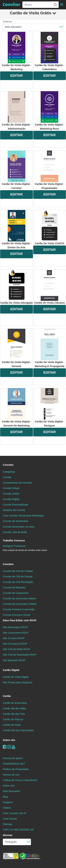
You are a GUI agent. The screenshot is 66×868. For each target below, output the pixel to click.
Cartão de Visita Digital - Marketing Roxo (50, 111)
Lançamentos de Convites (17, 483)
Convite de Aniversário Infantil (20, 604)
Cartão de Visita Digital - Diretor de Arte (16, 229)
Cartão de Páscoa (13, 719)
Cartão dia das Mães (15, 708)
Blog (5, 797)
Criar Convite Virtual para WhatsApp (23, 516)
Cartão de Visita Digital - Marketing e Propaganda (50, 348)
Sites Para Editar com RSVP (20, 620)
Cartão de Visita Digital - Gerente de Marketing (16, 408)
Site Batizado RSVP (14, 660)
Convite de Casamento (16, 593)
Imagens (8, 802)
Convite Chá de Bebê (15, 532)
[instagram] (9, 747)
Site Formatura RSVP (15, 644)
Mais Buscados (11, 791)
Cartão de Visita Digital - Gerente (16, 348)
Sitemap (7, 824)
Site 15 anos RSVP (14, 638)
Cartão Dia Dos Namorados (18, 730)
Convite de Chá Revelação (18, 582)
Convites (8, 465)
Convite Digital (11, 499)
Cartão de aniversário (15, 703)
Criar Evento (10, 819)
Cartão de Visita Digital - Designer (50, 408)
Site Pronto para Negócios (18, 682)
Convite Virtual (11, 488)
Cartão (7, 696)
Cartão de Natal (12, 725)
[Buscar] (55, 5)
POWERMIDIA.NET (14, 764)
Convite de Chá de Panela (18, 577)
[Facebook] (5, 747)
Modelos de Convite (14, 510)
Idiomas (8, 835)
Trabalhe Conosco (14, 540)
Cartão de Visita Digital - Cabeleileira (50, 51)
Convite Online (11, 494)
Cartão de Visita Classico (50, 287)
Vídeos (7, 808)
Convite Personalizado (15, 505)
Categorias (9, 472)
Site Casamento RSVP (16, 633)
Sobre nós (9, 740)
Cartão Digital (11, 670)
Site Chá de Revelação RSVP (20, 655)
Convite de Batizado (14, 588)
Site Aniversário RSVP (15, 627)
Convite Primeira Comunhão (19, 609)
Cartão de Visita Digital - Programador (50, 170)
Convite (7, 477)
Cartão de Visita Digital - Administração (16, 111)
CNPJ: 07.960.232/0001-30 (18, 830)
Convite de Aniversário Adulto (19, 598)
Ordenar (7, 22)
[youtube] (13, 747)
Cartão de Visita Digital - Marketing (16, 51)
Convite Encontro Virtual (16, 615)
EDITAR (17, 76)
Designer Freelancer (25, 548)
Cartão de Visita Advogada (16, 287)
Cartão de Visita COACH (50, 227)
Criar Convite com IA (15, 813)
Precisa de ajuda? (13, 758)
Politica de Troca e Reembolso (20, 780)
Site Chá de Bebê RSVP (17, 649)
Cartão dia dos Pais (14, 714)
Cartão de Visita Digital (16, 677)
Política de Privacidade (16, 769)
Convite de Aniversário (15, 521)
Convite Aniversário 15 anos (19, 527)
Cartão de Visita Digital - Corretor (16, 170)
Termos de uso (11, 775)
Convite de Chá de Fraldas (18, 571)
